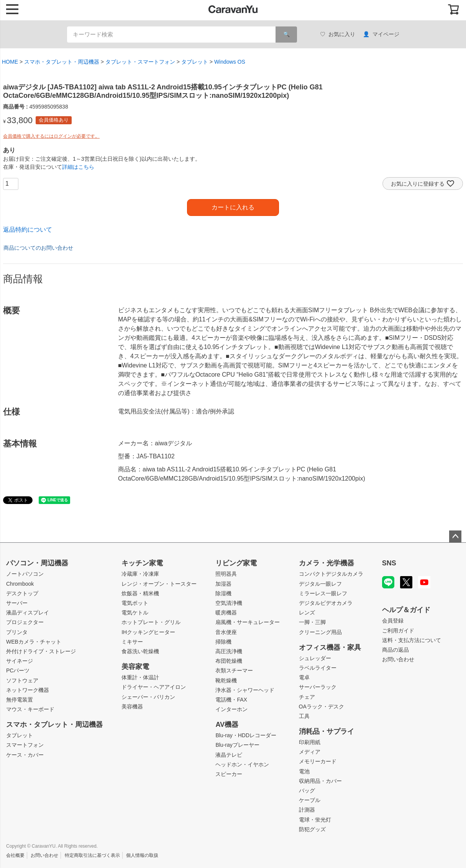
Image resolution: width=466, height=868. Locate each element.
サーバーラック (318, 687)
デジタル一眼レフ (320, 584)
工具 (304, 716)
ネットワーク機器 (28, 690)
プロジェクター (25, 622)
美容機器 (132, 707)
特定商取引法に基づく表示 (92, 855)
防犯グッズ (312, 829)
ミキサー (132, 642)
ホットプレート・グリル (151, 622)
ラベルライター (318, 668)
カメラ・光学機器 (327, 563)
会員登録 (393, 621)
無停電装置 (20, 700)
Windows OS (230, 62)
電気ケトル (135, 613)
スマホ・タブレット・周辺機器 (62, 62)
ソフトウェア (22, 680)
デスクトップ (22, 593)
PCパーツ (18, 670)
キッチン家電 (142, 563)
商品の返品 (395, 650)
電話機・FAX (231, 700)
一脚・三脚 (312, 622)
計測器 (307, 810)
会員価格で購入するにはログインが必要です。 (51, 136)
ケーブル (310, 800)
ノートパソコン (25, 574)
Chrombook (20, 584)
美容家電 (135, 667)
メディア (310, 752)
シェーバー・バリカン (148, 697)
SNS (389, 563)
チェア (307, 697)
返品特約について (28, 230)
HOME (10, 62)
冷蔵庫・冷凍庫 (140, 574)
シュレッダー (315, 658)
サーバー (17, 603)
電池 (304, 771)
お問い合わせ (398, 659)
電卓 (304, 677)
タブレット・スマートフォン (140, 62)
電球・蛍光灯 (315, 820)
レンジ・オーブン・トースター (159, 584)
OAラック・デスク (322, 707)
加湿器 (223, 584)
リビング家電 (236, 563)
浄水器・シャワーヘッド (245, 690)
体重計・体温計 (140, 677)
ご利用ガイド (398, 631)
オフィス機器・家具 (330, 647)
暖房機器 (226, 613)
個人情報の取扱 (142, 855)
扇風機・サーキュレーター (248, 622)
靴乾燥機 (226, 680)
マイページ (381, 34)
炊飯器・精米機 (140, 593)
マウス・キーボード (30, 709)
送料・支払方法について (412, 640)
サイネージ (20, 661)
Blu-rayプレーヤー (237, 745)
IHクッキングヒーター (148, 632)
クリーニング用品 (320, 632)
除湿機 (223, 593)
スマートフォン (25, 745)
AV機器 (227, 725)
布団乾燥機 (229, 661)
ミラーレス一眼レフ (323, 593)
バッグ (307, 791)
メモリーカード (318, 761)
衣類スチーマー (234, 670)
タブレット (195, 62)
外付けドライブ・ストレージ (41, 651)
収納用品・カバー (320, 781)
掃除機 (223, 642)
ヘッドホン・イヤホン (242, 764)
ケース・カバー (25, 755)
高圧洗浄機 (229, 651)
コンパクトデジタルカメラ (331, 574)
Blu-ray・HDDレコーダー (246, 735)
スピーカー (229, 774)
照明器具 (226, 574)
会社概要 (15, 855)
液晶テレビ (229, 755)
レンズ (307, 613)
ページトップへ (455, 537)
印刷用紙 (310, 742)
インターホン (231, 709)
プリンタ (17, 632)
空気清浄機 (229, 603)
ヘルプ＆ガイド (406, 610)
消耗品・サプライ (327, 731)
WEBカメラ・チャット (34, 642)
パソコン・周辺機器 (37, 563)
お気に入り (338, 34)
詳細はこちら (78, 167)
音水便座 (226, 632)
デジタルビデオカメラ (326, 603)
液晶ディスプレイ (28, 613)
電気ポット (135, 603)
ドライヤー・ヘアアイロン (154, 687)
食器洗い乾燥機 (140, 651)
